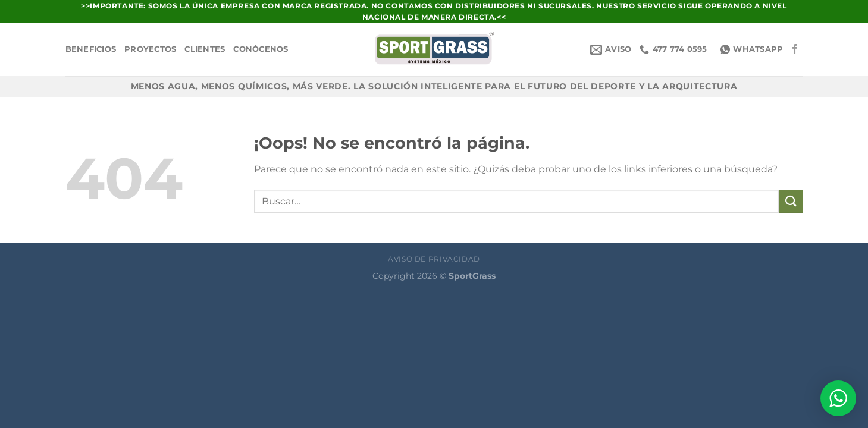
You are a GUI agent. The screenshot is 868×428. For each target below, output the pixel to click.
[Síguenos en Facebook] (795, 49)
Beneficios (91, 49)
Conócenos (261, 49)
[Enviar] (791, 201)
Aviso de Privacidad (434, 259)
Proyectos (150, 49)
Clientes (205, 49)
